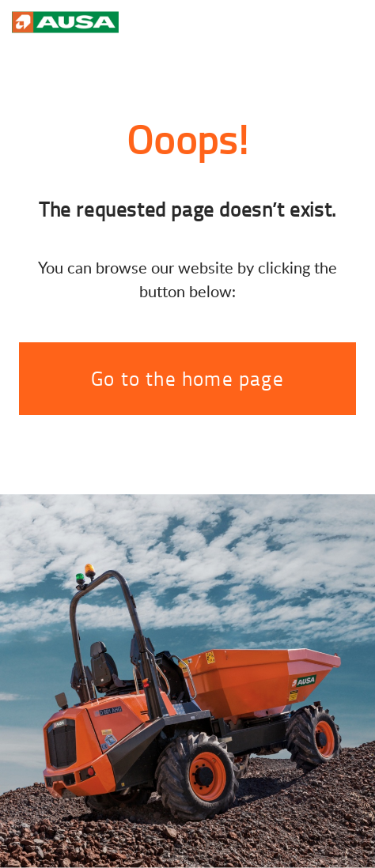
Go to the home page (187, 378)
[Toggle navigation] (347, 21)
